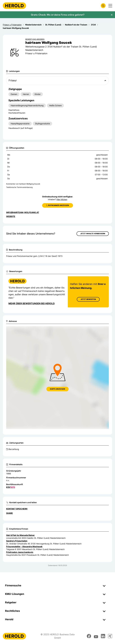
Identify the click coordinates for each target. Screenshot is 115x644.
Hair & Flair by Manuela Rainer (20, 535)
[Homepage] (14, 6)
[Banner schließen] (112, 15)
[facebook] (89, 636)
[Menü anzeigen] (110, 6)
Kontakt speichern (17, 509)
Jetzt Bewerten (88, 299)
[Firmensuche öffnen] (103, 6)
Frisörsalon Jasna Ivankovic (20, 552)
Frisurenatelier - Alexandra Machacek (24, 546)
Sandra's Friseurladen (17, 541)
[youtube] (96, 636)
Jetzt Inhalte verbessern (93, 234)
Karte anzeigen (57, 389)
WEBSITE (11, 216)
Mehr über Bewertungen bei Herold (32, 303)
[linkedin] (103, 636)
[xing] (110, 636)
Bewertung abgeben (35, 39)
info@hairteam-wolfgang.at (23, 212)
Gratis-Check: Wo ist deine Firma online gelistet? (58, 15)
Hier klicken (62, 199)
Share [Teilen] (10, 513)
